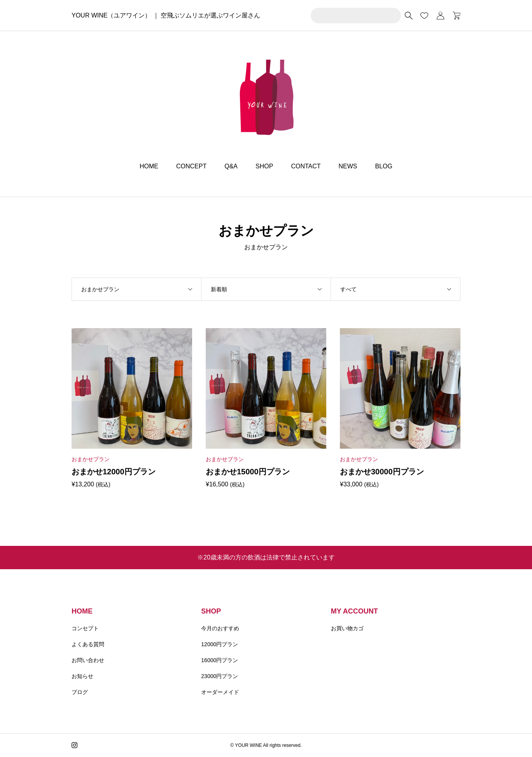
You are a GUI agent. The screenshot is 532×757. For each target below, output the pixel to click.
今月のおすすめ (220, 628)
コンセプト (85, 628)
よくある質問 (88, 644)
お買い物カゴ (347, 628)
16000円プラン (220, 660)
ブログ (80, 692)
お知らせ (82, 676)
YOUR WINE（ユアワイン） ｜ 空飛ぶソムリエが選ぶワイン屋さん (166, 15)
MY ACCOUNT (354, 611)
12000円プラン (220, 644)
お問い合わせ (88, 660)
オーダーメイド (220, 692)
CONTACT (306, 166)
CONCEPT (191, 166)
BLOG (384, 166)
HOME (149, 166)
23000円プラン (220, 676)
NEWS (348, 166)
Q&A (231, 166)
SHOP (264, 166)
